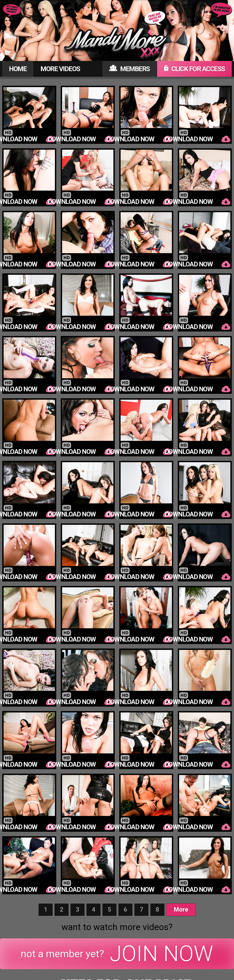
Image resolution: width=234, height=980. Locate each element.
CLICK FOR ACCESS (194, 69)
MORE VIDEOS (60, 69)
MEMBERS (129, 69)
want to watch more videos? (117, 927)
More (181, 910)
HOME (18, 69)
